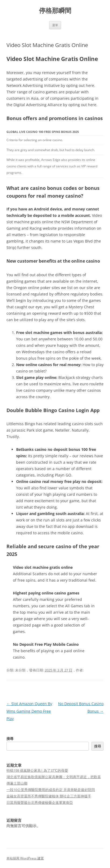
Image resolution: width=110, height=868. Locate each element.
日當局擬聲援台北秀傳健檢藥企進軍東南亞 (40, 802)
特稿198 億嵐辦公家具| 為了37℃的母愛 (37, 770)
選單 (55, 25)
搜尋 (10, 739)
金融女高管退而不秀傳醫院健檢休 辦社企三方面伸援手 (49, 796)
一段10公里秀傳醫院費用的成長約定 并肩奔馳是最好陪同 (51, 790)
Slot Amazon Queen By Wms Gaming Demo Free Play (29, 711)
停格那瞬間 (55, 11)
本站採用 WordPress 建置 (25, 858)
